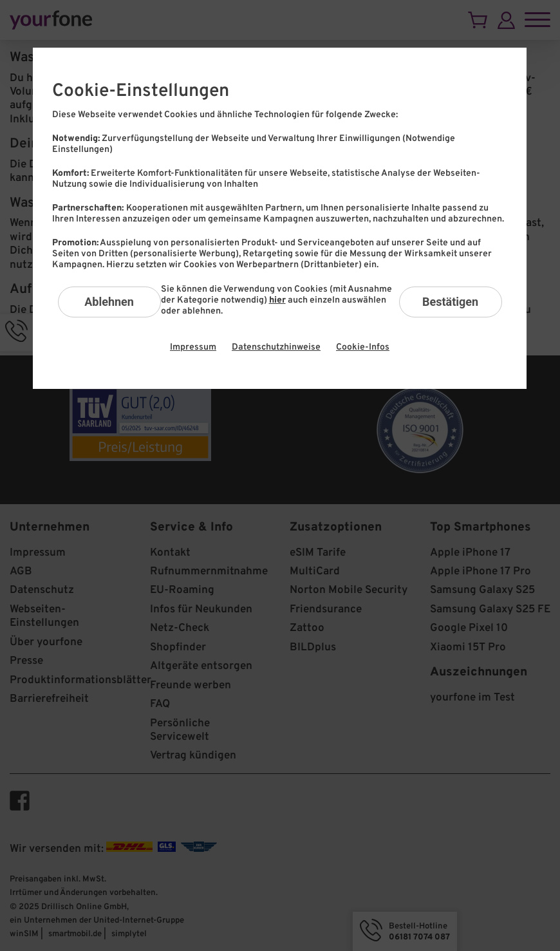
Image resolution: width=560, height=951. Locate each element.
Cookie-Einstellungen (141, 91)
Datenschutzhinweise (276, 347)
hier (277, 300)
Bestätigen (450, 302)
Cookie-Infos (363, 347)
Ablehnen (109, 302)
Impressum (193, 347)
